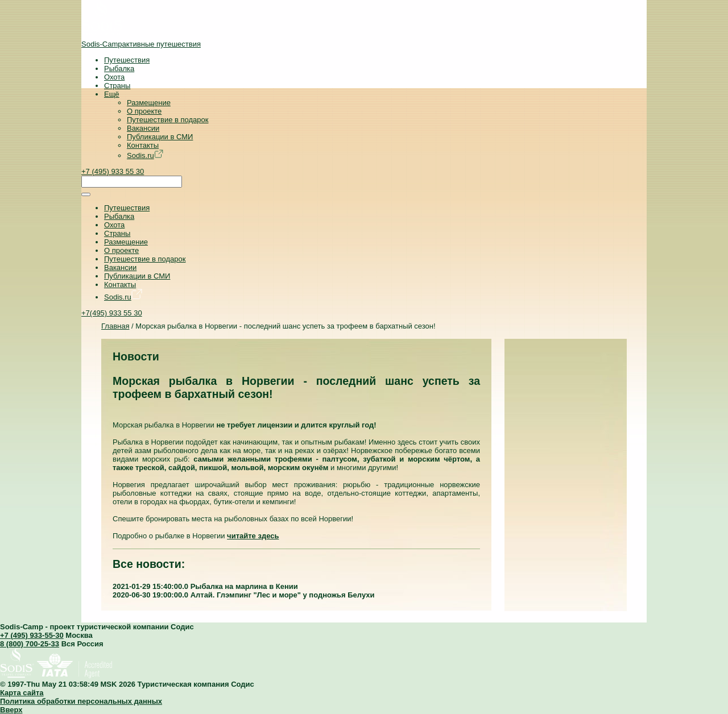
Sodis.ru (145, 155)
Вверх (11, 710)
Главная (115, 326)
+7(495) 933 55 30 (112, 313)
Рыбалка (119, 69)
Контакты (143, 145)
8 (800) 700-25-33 (30, 644)
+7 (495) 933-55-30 (32, 635)
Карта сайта (22, 693)
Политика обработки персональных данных (81, 701)
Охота (114, 77)
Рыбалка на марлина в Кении (244, 586)
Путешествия (127, 60)
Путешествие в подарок (167, 120)
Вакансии (143, 128)
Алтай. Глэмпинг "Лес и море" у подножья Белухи (283, 595)
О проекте (144, 111)
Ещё (112, 94)
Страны (117, 86)
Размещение (149, 103)
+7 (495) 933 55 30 (113, 171)
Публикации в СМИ (160, 137)
